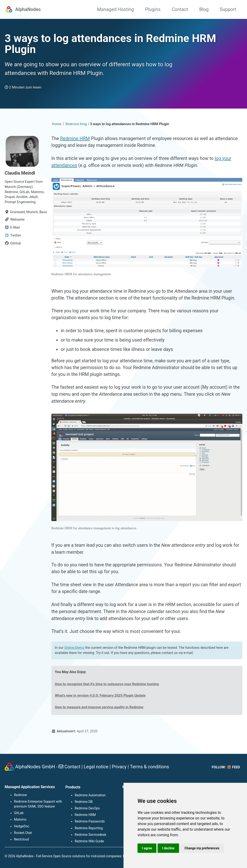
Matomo (20, 820)
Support (228, 9)
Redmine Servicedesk (90, 835)
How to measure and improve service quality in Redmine (100, 714)
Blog (204, 9)
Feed (233, 768)
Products (73, 787)
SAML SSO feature (41, 807)
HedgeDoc (22, 826)
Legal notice (97, 767)
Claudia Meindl (20, 175)
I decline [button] (169, 848)
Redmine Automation (90, 795)
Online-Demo (75, 654)
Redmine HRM (75, 140)
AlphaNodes (28, 9)
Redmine (20, 795)
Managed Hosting (116, 9)
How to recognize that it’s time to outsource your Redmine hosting (108, 691)
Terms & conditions (152, 767)
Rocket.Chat (23, 833)
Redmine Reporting (89, 828)
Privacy (121, 767)
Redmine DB (84, 802)
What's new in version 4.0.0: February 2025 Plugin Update (101, 702)
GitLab (19, 813)
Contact (180, 9)
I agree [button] (147, 848)
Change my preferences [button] (203, 848)
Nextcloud (21, 840)
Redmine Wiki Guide (89, 841)
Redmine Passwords (90, 822)
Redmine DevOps (87, 808)
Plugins (153, 9)
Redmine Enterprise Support (34, 802)
